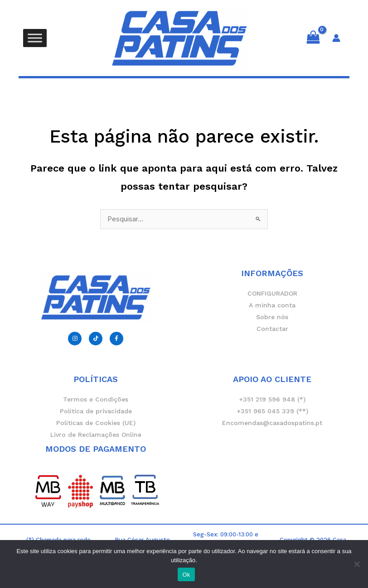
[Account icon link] (336, 38)
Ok (186, 575)
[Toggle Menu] (35, 38)
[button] (184, 85)
